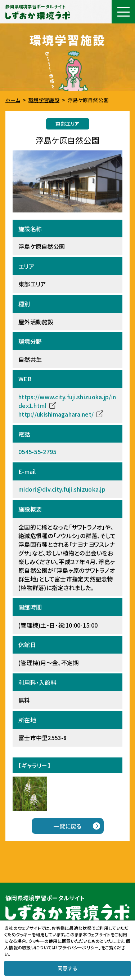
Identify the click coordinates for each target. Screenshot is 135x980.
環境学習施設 (44, 100)
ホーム (13, 100)
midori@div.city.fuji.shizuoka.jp (62, 489)
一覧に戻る (67, 826)
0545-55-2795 (37, 452)
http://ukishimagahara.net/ (56, 414)
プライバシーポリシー (79, 947)
